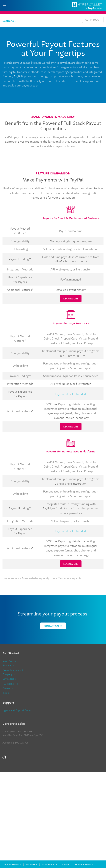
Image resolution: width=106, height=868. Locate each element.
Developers (8, 679)
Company (7, 674)
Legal (66, 864)
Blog (5, 693)
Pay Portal (62, 394)
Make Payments (10, 661)
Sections (9, 21)
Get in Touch (93, 20)
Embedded (79, 394)
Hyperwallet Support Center (17, 710)
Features (7, 665)
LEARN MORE (71, 298)
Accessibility (13, 864)
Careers (6, 688)
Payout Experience (12, 670)
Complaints (50, 864)
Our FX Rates (9, 684)
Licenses (31, 864)
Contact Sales (53, 626)
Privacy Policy (84, 864)
